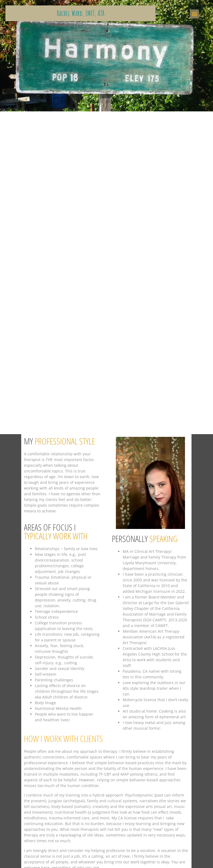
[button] (194, 14)
